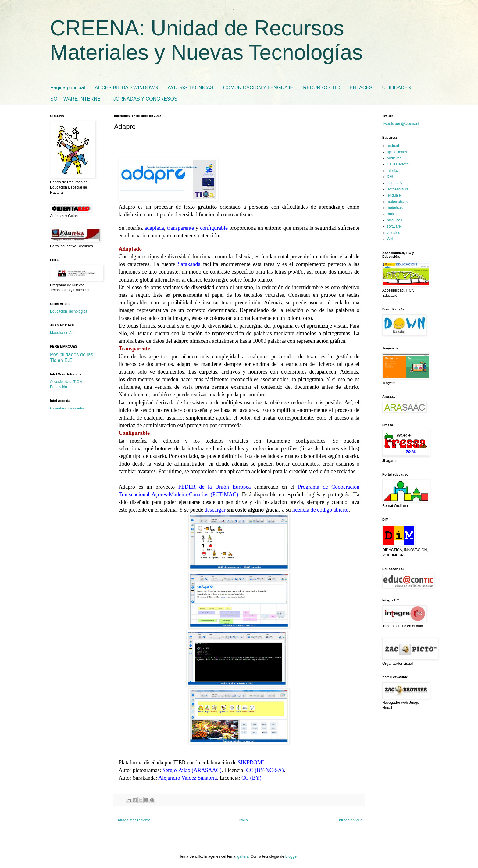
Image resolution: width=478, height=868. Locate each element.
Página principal (68, 88)
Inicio (244, 820)
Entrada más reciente (133, 820)
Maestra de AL (62, 333)
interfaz (393, 171)
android (393, 146)
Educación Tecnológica (69, 311)
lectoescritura (398, 189)
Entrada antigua (350, 820)
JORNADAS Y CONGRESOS (145, 99)
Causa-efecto (398, 164)
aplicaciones (397, 152)
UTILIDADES (397, 88)
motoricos (395, 208)
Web (391, 239)
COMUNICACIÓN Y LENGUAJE (258, 88)
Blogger (292, 856)
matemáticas (397, 202)
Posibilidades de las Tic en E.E (71, 357)
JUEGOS (394, 183)
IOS (390, 177)
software (394, 226)
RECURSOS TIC (321, 88)
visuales (393, 233)
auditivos (394, 158)
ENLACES (361, 88)
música (393, 214)
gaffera (243, 856)
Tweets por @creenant (401, 124)
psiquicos (394, 220)
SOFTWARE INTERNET (77, 99)
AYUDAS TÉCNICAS (191, 88)
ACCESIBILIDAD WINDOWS (126, 88)
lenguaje (394, 195)
